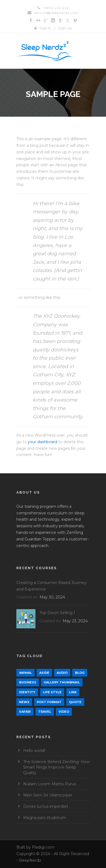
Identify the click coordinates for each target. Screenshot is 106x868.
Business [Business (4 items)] (28, 682)
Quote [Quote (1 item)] (75, 702)
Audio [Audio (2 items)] (62, 673)
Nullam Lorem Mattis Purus (50, 784)
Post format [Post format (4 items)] (49, 702)
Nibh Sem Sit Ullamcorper (48, 795)
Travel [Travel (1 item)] (45, 712)
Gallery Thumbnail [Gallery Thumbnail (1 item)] (62, 682)
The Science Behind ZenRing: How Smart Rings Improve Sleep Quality (56, 767)
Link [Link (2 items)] (73, 692)
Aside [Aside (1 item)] (44, 673)
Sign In (45, 28)
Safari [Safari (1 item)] (25, 712)
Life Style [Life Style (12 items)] (52, 692)
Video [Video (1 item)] (64, 712)
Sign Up (65, 28)
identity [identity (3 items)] (27, 692)
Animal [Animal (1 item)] (25, 673)
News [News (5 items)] (24, 702)
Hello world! (34, 750)
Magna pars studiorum (45, 818)
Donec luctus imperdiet (46, 806)
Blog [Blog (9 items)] (80, 673)
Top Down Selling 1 (57, 613)
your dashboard (43, 442)
